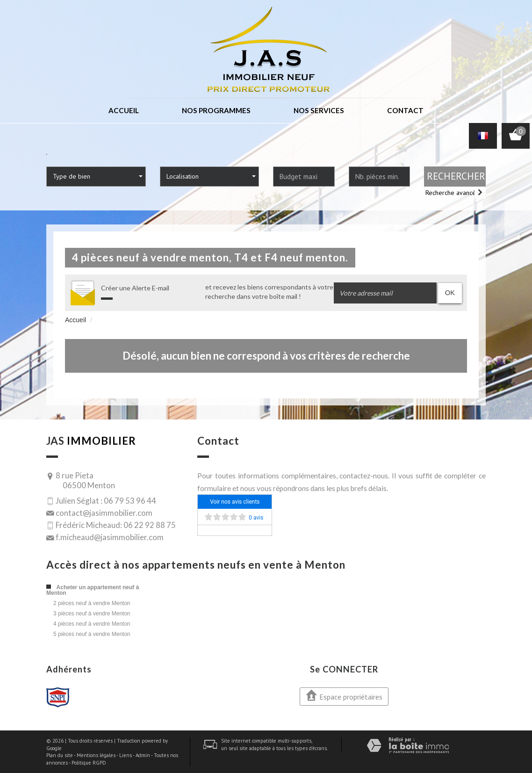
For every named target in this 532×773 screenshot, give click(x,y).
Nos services (318, 110)
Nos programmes (216, 110)
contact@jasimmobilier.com (104, 512)
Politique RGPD (89, 762)
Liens (126, 755)
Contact (405, 110)
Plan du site (60, 755)
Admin (143, 755)
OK (450, 292)
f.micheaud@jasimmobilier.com (110, 537)
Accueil (124, 110)
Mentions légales (96, 755)
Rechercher (456, 176)
